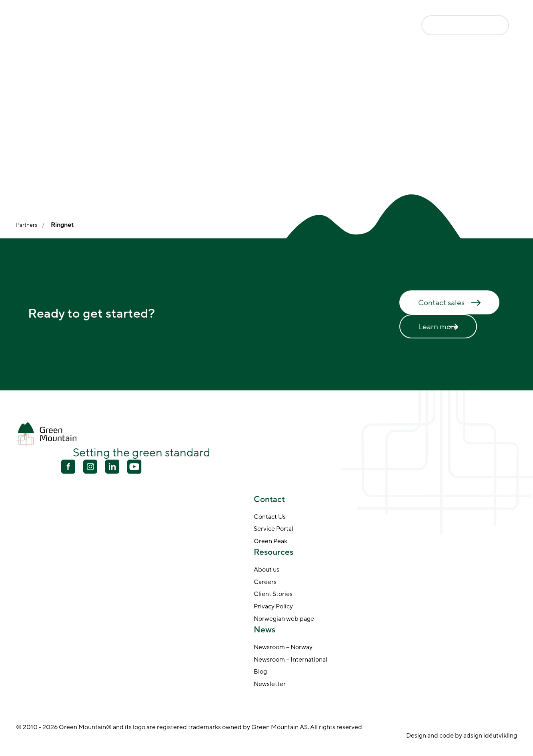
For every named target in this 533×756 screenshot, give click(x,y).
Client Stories (273, 594)
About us (266, 570)
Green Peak (271, 542)
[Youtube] (90, 467)
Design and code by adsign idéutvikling (462, 736)
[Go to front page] (56, 25)
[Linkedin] (112, 468)
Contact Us (270, 517)
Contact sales (441, 303)
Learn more (438, 327)
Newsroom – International (291, 660)
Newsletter (270, 684)
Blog (260, 672)
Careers (265, 582)
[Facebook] (68, 468)
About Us (319, 26)
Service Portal (274, 529)
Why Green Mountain (254, 26)
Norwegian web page (284, 619)
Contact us (454, 25)
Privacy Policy (273, 607)
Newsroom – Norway (283, 648)
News (360, 26)
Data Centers (184, 26)
